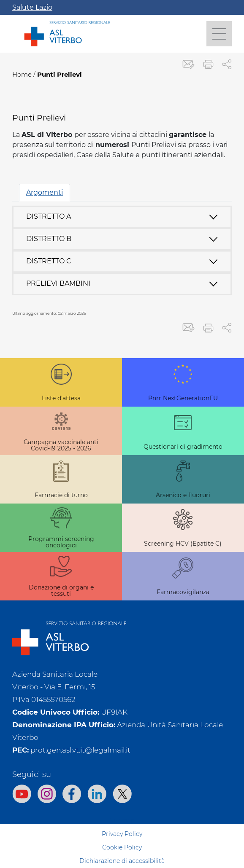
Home (22, 74)
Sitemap (122, 820)
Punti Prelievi (60, 74)
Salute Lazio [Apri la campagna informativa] (32, 7)
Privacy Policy (122, 834)
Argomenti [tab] (45, 192)
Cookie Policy (122, 847)
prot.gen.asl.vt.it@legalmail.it (80, 750)
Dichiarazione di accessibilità (122, 861)
